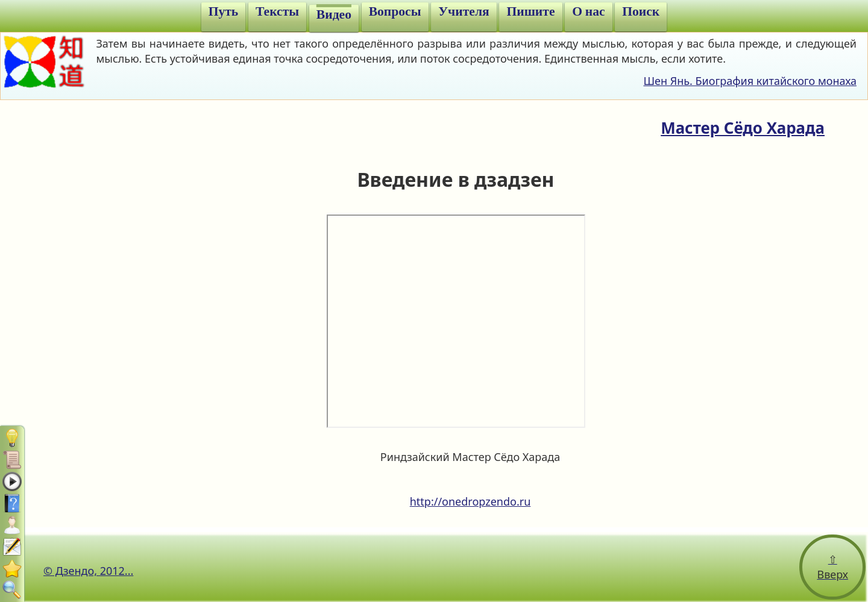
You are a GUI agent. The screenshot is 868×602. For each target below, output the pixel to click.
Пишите (530, 11)
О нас (588, 11)
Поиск (641, 11)
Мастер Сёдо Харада (743, 128)
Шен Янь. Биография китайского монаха (750, 81)
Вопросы (395, 11)
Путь (224, 11)
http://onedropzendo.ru (470, 501)
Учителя (464, 11)
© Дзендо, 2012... (88, 571)
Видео (334, 14)
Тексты (277, 11)
